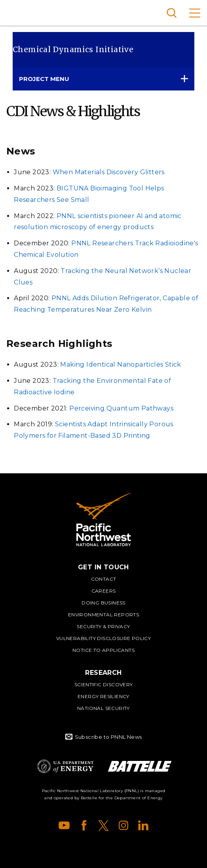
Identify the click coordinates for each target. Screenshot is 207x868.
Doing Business (103, 603)
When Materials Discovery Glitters (109, 172)
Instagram (123, 825)
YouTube (64, 825)
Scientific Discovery (104, 684)
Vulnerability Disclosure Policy (103, 638)
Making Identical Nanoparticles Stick (121, 364)
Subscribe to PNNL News (108, 737)
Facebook (84, 825)
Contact (104, 579)
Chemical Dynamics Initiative (73, 49)
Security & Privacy (103, 626)
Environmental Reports (103, 615)
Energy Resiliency (103, 696)
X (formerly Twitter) (104, 825)
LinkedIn (143, 825)
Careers (104, 591)
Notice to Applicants (103, 650)
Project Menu (44, 79)
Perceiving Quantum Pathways (121, 408)
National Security (103, 708)
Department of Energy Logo (65, 766)
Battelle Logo (140, 766)
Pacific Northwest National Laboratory (20, 12)
